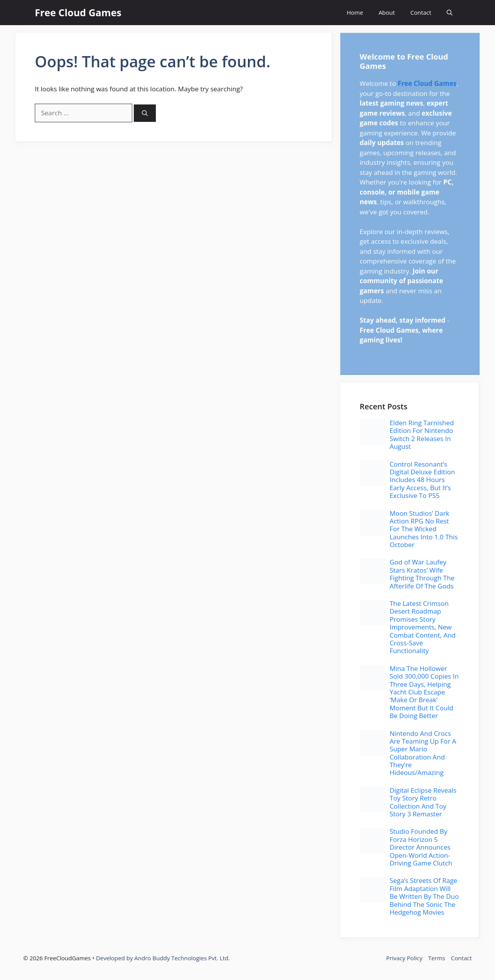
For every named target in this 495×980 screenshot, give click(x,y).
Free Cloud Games (78, 12)
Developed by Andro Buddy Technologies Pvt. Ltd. (163, 958)
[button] (450, 13)
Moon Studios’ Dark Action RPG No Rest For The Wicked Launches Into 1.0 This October (423, 529)
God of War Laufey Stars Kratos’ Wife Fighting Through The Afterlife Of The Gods (422, 574)
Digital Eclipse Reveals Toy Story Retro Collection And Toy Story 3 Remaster (423, 802)
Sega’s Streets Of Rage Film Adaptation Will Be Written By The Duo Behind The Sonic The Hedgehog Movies (424, 896)
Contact (421, 12)
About (387, 12)
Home (355, 12)
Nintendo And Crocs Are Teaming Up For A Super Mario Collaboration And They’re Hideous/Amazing (423, 753)
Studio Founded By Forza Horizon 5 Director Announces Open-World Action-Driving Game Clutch (421, 847)
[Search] (145, 113)
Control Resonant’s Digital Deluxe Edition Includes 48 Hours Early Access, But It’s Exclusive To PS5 (422, 480)
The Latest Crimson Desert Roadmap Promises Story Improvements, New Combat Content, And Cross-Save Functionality (422, 627)
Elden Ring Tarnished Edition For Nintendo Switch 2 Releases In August (422, 434)
